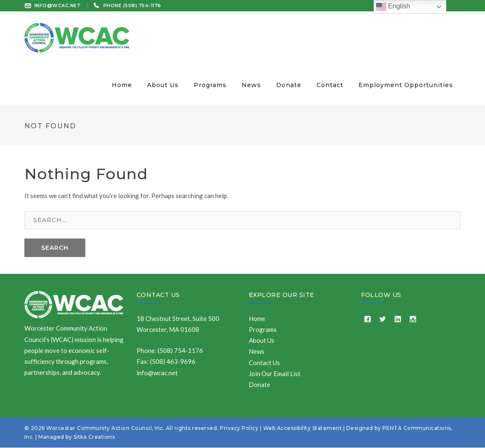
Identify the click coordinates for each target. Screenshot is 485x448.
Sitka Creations (94, 437)
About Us (262, 340)
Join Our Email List (275, 374)
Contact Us (158, 295)
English (393, 7)
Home (257, 318)
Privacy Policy (239, 428)
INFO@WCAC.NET (58, 5)
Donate (260, 384)
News (257, 352)
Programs (263, 329)
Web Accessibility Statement (303, 428)
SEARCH (55, 248)
